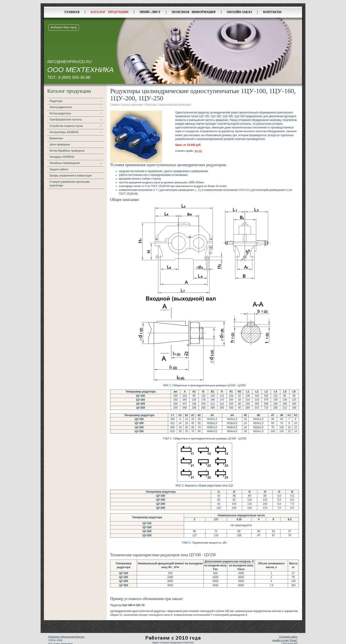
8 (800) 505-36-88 (74, 77)
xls (196, 151)
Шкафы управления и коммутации (71, 176)
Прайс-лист (150, 12)
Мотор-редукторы (60, 113)
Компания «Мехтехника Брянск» (66, 637)
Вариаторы (56, 138)
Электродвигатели (61, 107)
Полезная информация (194, 12)
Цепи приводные (60, 145)
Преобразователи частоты (66, 120)
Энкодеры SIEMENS (62, 157)
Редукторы (56, 101)
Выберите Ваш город (64, 27)
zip (200, 151)
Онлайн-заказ (239, 12)
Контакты (272, 12)
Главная (72, 12)
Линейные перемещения (65, 163)
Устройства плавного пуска (66, 126)
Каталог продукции (110, 12)
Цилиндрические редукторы (174, 104)
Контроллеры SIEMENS (64, 132)
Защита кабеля (59, 169)
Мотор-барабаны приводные (67, 151)
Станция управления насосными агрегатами (70, 184)
